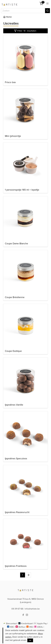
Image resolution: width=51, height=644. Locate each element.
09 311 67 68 (17, 609)
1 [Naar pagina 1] (23, 575)
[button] (47, 4)
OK (30, 640)
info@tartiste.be (32, 609)
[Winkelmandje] (41, 4)
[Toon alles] (29, 575)
